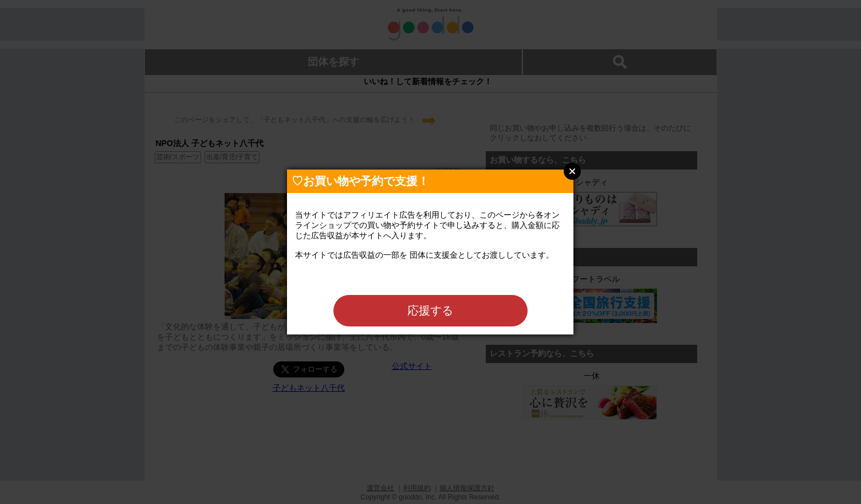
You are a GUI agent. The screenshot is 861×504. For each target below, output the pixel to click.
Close (572, 171)
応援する (430, 310)
